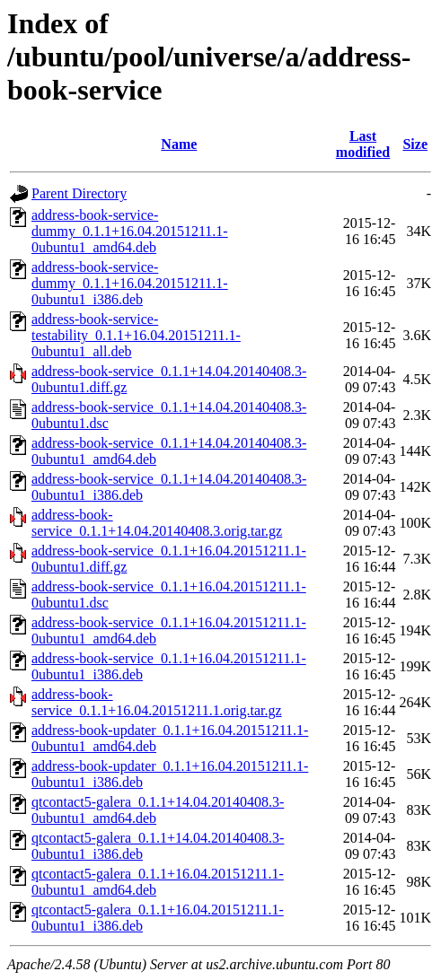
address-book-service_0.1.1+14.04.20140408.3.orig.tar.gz (157, 523)
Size (415, 144)
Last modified (363, 144)
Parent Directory (79, 193)
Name (179, 144)
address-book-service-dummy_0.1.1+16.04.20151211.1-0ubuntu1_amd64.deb (130, 231)
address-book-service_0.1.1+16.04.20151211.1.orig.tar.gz (157, 702)
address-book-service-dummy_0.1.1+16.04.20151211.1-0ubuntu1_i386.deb (130, 283)
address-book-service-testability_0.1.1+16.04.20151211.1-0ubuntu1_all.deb (136, 335)
